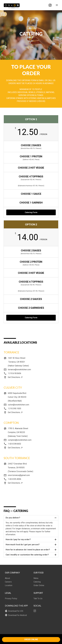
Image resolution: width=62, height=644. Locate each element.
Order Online (39, 585)
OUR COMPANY (12, 573)
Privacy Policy (11, 599)
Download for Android (17, 615)
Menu (36, 578)
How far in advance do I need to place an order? (28, 550)
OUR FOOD (39, 573)
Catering (37, 582)
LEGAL (8, 593)
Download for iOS (16, 611)
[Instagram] (50, 5)
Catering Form (31, 212)
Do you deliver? (13, 518)
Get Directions (14, 377)
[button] (31, 518)
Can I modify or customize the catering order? (27, 555)
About (7, 578)
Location (9, 585)
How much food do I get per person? (23, 545)
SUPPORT (38, 593)
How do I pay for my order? (18, 539)
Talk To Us (38, 599)
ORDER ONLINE (31, 639)
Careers (8, 582)
